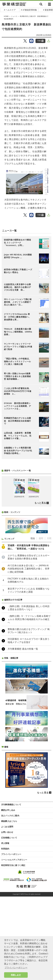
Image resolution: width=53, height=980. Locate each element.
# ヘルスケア (10, 10)
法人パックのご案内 (10, 816)
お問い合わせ (7, 832)
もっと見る (40, 503)
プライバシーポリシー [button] (16, 968)
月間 (49, 538)
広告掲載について (9, 838)
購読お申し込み (8, 810)
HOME (6, 16)
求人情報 (5, 843)
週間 (41, 538)
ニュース (14, 16)
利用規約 (5, 849)
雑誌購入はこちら (9, 821)
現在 (33, 538)
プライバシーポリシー (11, 854)
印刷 (40, 41)
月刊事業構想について (11, 805)
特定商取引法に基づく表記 (13, 865)
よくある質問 (7, 827)
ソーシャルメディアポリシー (14, 860)
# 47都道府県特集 (29, 10)
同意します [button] (16, 975)
